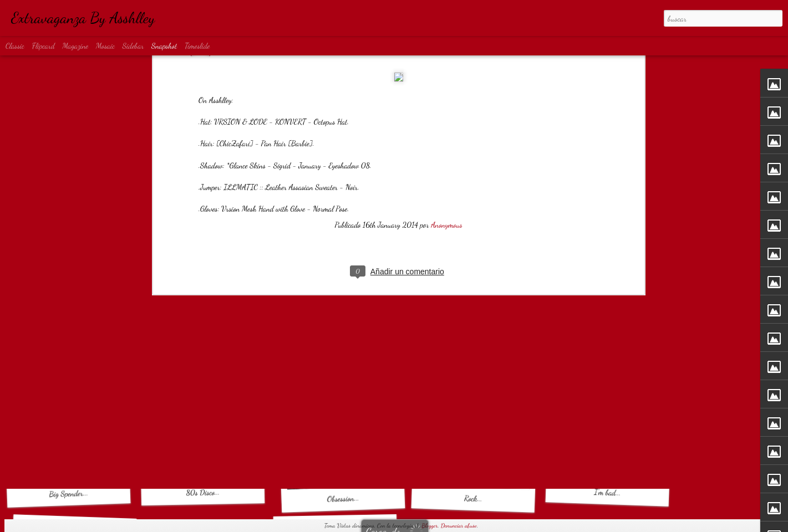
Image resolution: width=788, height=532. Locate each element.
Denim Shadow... (339, 342)
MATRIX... (477, 341)
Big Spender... (68, 493)
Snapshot (164, 46)
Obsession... (343, 498)
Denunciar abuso (459, 526)
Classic (15, 46)
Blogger (429, 526)
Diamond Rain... (607, 348)
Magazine (75, 46)
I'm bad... (607, 492)
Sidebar (133, 46)
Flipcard (44, 46)
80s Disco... (203, 492)
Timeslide (197, 46)
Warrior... (68, 342)
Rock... (473, 498)
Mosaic (105, 46)
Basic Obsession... (209, 347)
